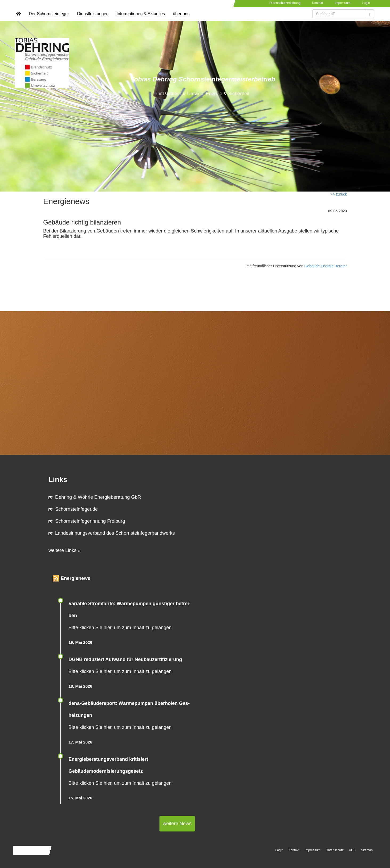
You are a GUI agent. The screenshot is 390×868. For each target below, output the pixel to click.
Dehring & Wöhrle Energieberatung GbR (95, 497)
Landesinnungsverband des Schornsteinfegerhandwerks (112, 533)
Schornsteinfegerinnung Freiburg (87, 521)
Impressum (342, 3)
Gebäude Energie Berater (326, 266)
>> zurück (339, 194)
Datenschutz (335, 850)
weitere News (177, 824)
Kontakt (318, 3)
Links (58, 480)
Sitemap (367, 850)
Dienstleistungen (93, 20)
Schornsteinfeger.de (73, 509)
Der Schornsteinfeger (49, 20)
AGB (352, 850)
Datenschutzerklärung (285, 3)
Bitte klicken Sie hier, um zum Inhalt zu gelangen (120, 628)
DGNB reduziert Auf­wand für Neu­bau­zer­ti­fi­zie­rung (125, 659)
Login (366, 3)
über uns (181, 20)
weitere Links (64, 550)
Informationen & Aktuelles (141, 20)
